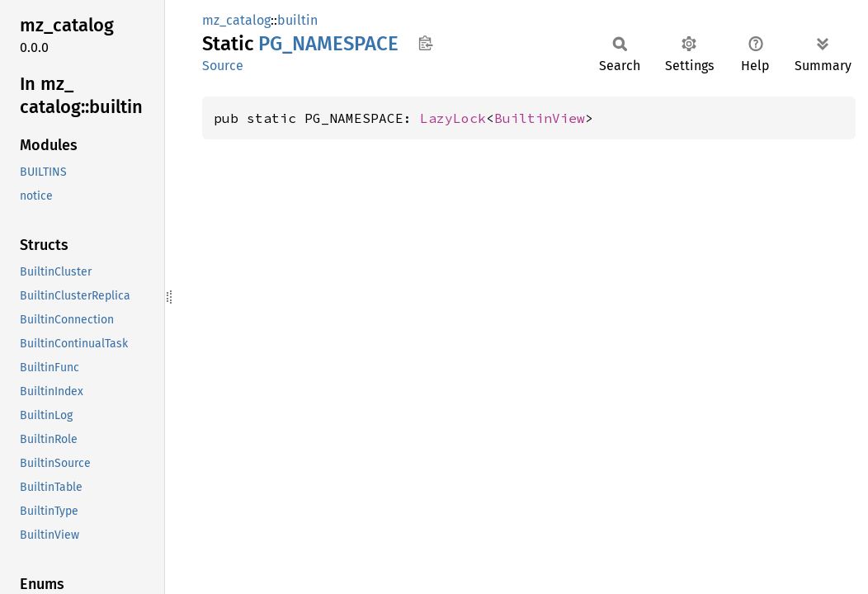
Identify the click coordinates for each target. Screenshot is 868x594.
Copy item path (425, 43)
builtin (297, 20)
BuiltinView (540, 118)
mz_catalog (236, 20)
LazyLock (453, 118)
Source (223, 66)
